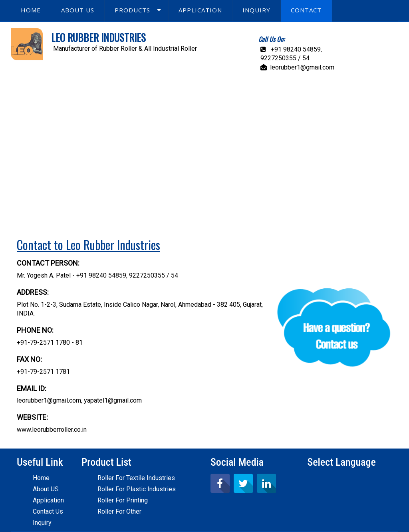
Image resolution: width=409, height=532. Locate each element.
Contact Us (48, 511)
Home (41, 478)
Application (48, 500)
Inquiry (42, 523)
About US (46, 489)
